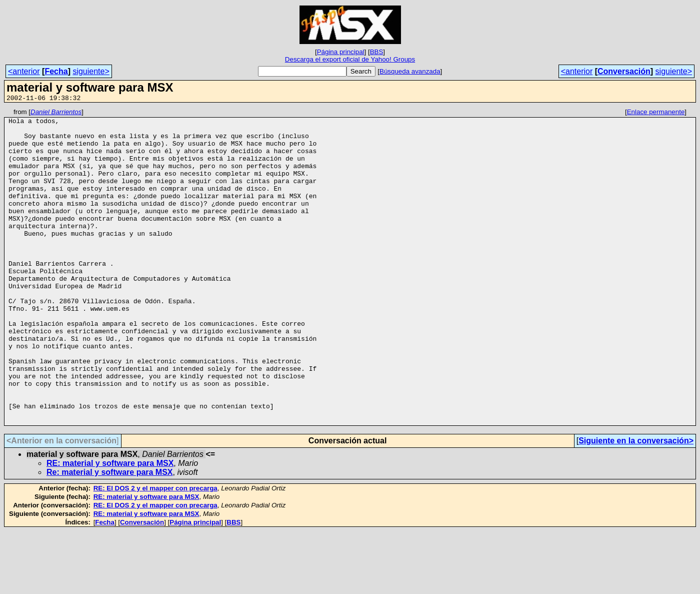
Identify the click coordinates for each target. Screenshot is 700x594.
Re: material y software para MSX (110, 535)
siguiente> (91, 71)
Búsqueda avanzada (410, 71)
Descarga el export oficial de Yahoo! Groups (350, 59)
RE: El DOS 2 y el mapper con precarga (155, 551)
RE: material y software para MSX (110, 526)
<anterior (24, 71)
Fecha (56, 71)
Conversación (624, 71)
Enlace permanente (656, 113)
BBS (377, 52)
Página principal (341, 52)
